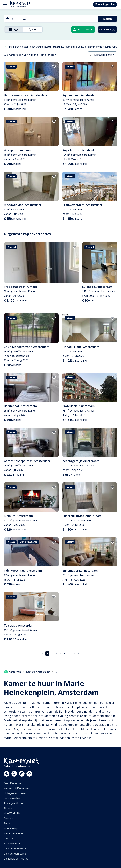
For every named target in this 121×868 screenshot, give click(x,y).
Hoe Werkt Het (13, 813)
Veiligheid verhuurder (17, 859)
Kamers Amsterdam (38, 672)
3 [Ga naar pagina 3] (56, 654)
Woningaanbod (105, 4)
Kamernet (13, 672)
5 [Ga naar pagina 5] (65, 654)
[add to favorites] (54, 67)
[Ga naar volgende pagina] (78, 654)
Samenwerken (12, 844)
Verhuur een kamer (15, 854)
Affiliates (9, 839)
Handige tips (11, 828)
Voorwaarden (12, 798)
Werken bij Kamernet (16, 788)
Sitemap (9, 808)
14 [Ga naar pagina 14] (74, 654)
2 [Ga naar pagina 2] (52, 654)
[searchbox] (54, 19)
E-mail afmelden (13, 833)
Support (9, 823)
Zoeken (107, 19)
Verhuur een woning (16, 849)
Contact (8, 818)
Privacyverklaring (14, 803)
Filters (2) (107, 29)
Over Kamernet (13, 783)
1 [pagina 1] (47, 654)
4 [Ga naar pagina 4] (61, 654)
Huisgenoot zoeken (15, 793)
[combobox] (49, 19)
